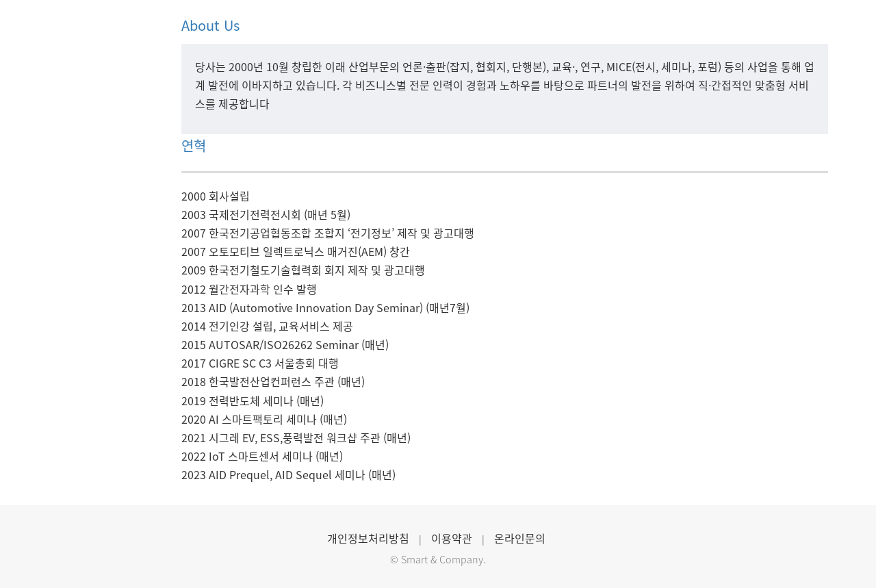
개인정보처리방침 (368, 538)
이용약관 (452, 538)
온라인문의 (520, 538)
